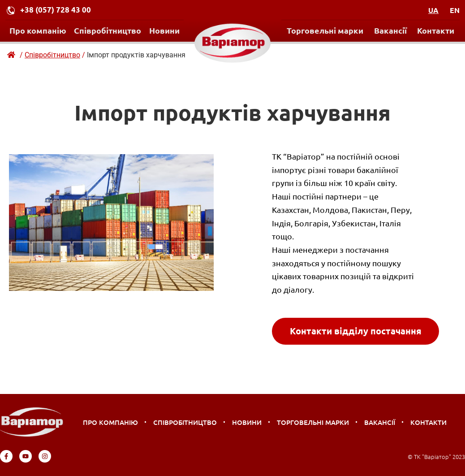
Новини (164, 30)
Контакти (436, 30)
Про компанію (38, 30)
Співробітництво (108, 30)
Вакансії (390, 30)
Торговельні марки (325, 30)
